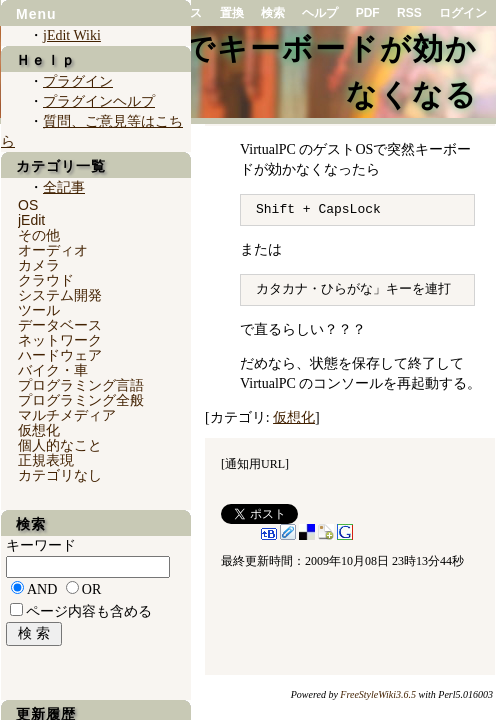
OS (28, 205)
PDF (368, 13)
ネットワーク (60, 340)
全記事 (64, 187)
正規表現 (46, 460)
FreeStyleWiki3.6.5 (378, 694)
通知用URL (255, 464)
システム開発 (60, 295)
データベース (60, 325)
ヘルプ (320, 13)
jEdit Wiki (72, 35)
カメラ (39, 265)
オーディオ (53, 250)
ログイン (463, 13)
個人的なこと (60, 445)
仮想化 (294, 417)
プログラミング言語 (81, 385)
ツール (39, 310)
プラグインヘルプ (99, 101)
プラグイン (78, 81)
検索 (273, 13)
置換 (232, 13)
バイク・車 (53, 370)
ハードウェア (60, 355)
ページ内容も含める (89, 611)
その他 (39, 235)
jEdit (31, 220)
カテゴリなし (60, 475)
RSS (409, 13)
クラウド (46, 280)
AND (42, 589)
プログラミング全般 (81, 400)
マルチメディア (67, 415)
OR (91, 589)
